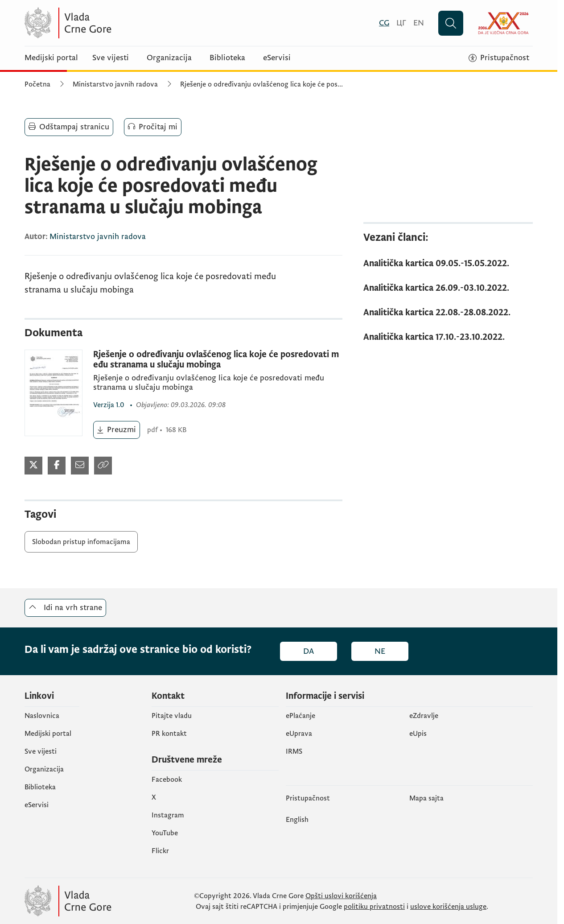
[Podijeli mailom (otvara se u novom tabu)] (80, 466)
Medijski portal (51, 58)
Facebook (167, 780)
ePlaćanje (301, 716)
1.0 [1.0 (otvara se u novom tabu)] (110, 405)
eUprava (299, 734)
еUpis (418, 734)
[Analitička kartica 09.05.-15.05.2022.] (448, 264)
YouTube (165, 833)
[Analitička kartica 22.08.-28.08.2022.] (448, 313)
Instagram (168, 815)
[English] (419, 23)
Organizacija (169, 58)
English (297, 820)
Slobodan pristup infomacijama (81, 542)
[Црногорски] (401, 23)
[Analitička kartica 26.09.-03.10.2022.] (448, 288)
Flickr (160, 851)
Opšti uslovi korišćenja (341, 896)
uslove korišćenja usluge (448, 907)
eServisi (277, 58)
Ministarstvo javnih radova (115, 84)
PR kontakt (169, 734)
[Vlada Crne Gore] (111, 23)
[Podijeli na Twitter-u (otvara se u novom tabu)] (33, 466)
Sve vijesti (111, 58)
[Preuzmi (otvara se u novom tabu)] (117, 430)
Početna (37, 84)
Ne (380, 651)
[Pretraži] (451, 23)
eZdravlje (424, 716)
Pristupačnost (308, 798)
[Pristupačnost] (499, 58)
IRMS (294, 751)
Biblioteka (227, 58)
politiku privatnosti (374, 907)
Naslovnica (42, 716)
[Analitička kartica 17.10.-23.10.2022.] (448, 337)
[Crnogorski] (384, 23)
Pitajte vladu (172, 716)
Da (309, 651)
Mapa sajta (426, 798)
